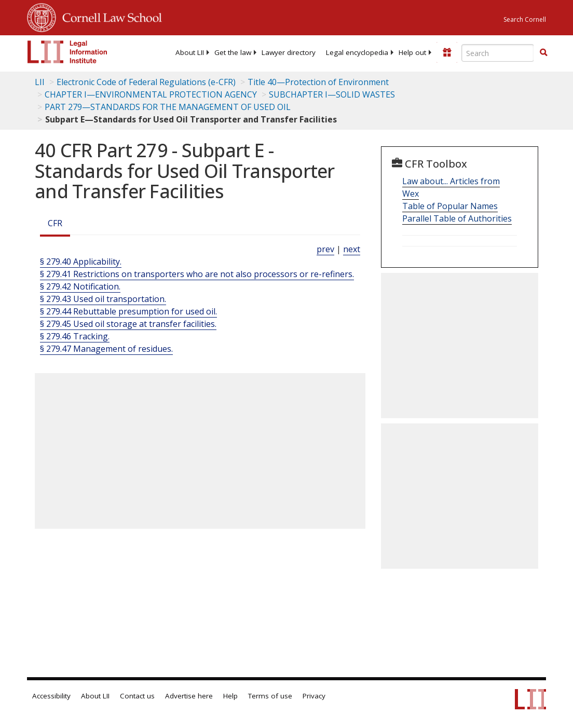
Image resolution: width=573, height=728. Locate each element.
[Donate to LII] (447, 52)
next (352, 249)
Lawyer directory (289, 52)
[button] (543, 52)
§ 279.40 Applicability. (81, 262)
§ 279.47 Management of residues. (106, 349)
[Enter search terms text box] (498, 53)
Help (230, 696)
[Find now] (543, 53)
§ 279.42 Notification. (80, 286)
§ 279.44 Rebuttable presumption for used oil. (128, 311)
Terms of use (270, 696)
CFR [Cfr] (55, 223)
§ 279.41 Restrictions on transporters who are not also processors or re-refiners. (197, 274)
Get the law (233, 52)
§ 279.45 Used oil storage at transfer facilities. (128, 324)
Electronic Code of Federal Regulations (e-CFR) (146, 82)
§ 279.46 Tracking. (75, 336)
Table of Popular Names (450, 206)
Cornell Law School (109, 16)
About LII (190, 52)
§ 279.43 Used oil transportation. (103, 299)
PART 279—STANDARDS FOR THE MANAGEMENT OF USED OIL (168, 107)
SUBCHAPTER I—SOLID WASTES (332, 94)
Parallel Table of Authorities (457, 218)
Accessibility (51, 696)
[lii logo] (67, 52)
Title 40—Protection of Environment (318, 82)
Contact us (137, 696)
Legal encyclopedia (357, 52)
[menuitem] (190, 52)
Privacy (314, 696)
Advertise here (189, 696)
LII (40, 82)
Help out (412, 52)
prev (325, 249)
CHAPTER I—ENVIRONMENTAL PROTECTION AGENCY (151, 94)
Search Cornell (525, 19)
